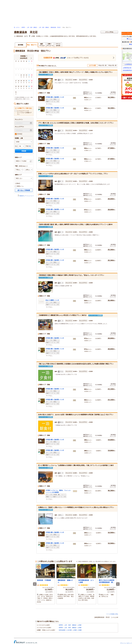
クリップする (109, 32)
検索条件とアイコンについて (26, 196)
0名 (30, 146)
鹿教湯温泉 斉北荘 (56, 27)
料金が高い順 (112, 65)
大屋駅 (80, 630)
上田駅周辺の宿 (127, 68)
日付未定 (19, 134)
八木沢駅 (69, 630)
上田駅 (79, 625)
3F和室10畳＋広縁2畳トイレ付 (55, 108)
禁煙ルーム (19, 186)
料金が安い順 (103, 65)
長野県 (23, 27)
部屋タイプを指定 (21, 161)
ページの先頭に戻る (112, 614)
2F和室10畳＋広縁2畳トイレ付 (55, 97)
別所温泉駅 (62, 630)
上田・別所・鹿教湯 (32, 27)
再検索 (24, 151)
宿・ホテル (17, 27)
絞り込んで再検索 (24, 190)
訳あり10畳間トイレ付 (52, 300)
